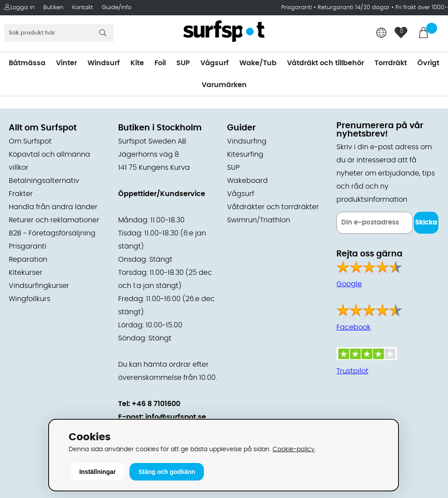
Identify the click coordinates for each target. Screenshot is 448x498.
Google (349, 284)
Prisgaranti (297, 8)
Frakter (21, 194)
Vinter (66, 63)
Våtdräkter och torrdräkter (273, 207)
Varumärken (224, 85)
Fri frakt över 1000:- (422, 8)
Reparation (28, 260)
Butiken (53, 8)
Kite (137, 63)
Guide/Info (117, 8)
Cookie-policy (294, 449)
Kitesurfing (245, 154)
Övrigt (428, 63)
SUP (183, 63)
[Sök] (59, 33)
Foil (160, 63)
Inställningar (97, 472)
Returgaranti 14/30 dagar (354, 8)
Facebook (353, 327)
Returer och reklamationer (54, 220)
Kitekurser (26, 273)
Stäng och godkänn (167, 472)
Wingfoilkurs (30, 299)
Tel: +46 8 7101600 (149, 404)
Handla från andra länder (53, 207)
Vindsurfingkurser (39, 286)
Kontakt (83, 8)
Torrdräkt (391, 63)
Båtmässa (27, 63)
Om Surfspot (30, 141)
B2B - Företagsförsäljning (52, 233)
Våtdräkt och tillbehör (325, 63)
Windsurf (104, 63)
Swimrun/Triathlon (259, 220)
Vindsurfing (247, 141)
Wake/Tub (258, 63)
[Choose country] (381, 33)
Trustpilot (352, 371)
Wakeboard (247, 181)
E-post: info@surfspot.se (162, 417)
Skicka (426, 223)
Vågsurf (215, 63)
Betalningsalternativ (44, 181)
